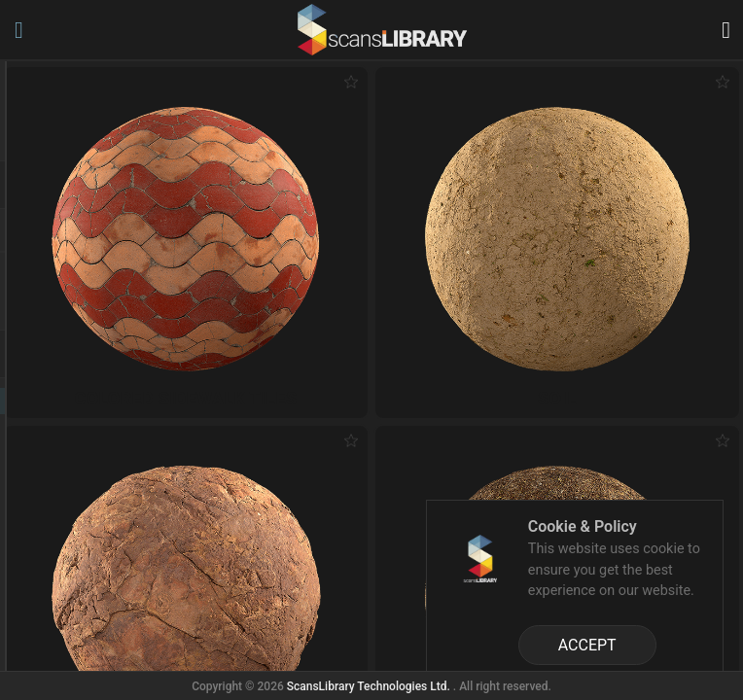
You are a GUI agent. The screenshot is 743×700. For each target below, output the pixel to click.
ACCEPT (587, 645)
